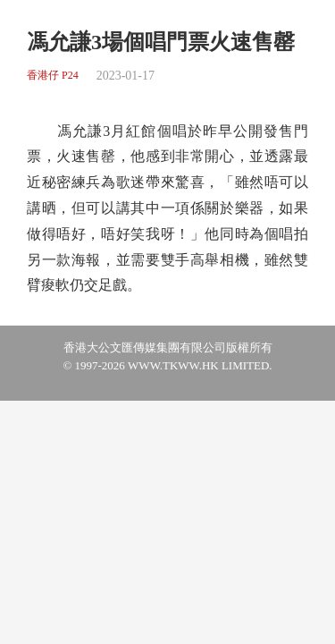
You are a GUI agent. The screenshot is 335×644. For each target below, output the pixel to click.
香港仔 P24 (53, 76)
